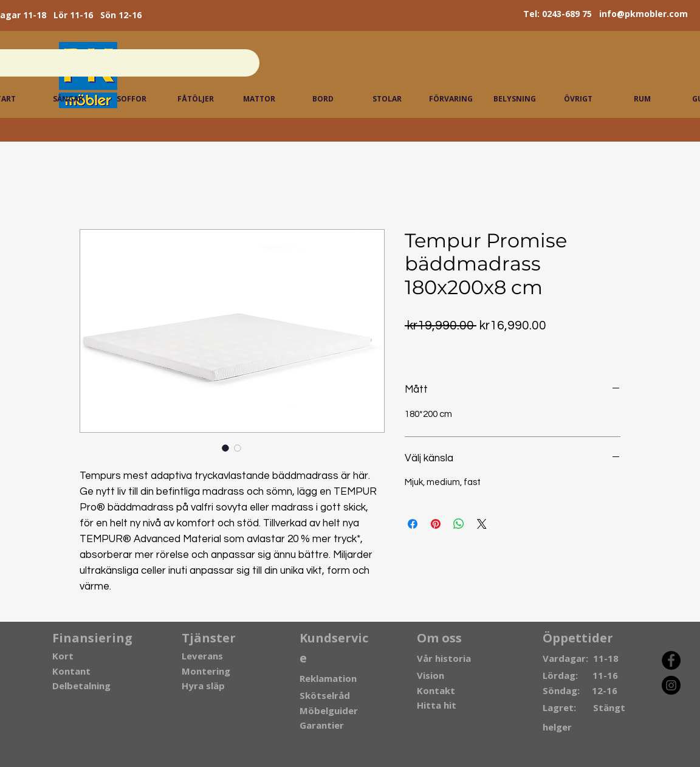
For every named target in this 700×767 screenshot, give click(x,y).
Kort (63, 656)
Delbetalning (81, 686)
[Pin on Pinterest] (436, 524)
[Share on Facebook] (413, 524)
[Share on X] (482, 524)
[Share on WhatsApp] (459, 524)
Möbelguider (329, 710)
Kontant (71, 671)
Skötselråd (325, 695)
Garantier (322, 725)
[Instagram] (671, 685)
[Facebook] (671, 660)
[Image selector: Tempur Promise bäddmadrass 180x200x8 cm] (225, 448)
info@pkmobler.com (643, 14)
